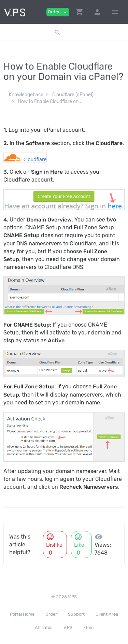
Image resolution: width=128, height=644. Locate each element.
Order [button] (58, 12)
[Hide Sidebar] (115, 12)
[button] (80, 12)
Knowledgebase (26, 95)
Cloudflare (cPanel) (73, 95)
